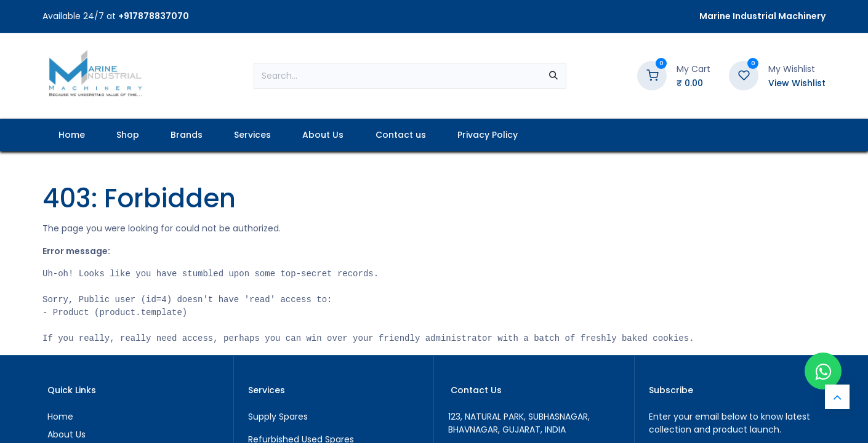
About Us (66, 434)
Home (60, 417)
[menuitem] (71, 135)
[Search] (553, 76)
